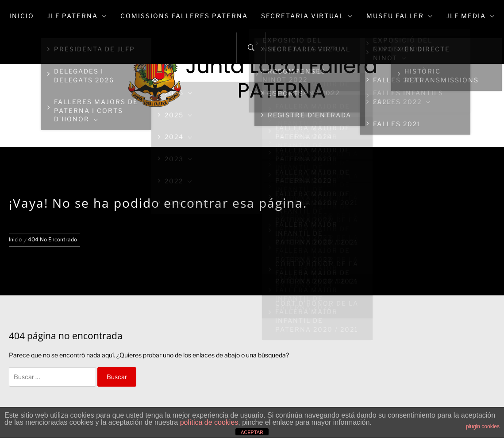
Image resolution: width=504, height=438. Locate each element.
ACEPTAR (252, 432)
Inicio (22, 16)
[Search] (251, 48)
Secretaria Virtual (307, 16)
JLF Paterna (77, 16)
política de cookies (209, 422)
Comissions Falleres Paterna (184, 16)
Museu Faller (400, 16)
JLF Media (471, 16)
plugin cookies (483, 426)
